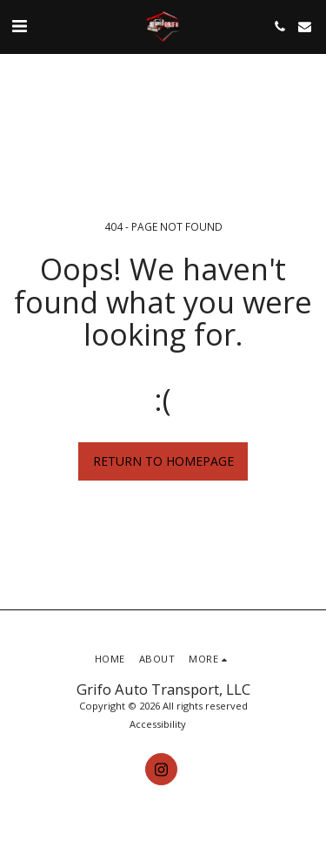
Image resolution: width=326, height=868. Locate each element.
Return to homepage (163, 461)
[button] (19, 26)
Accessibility (158, 724)
